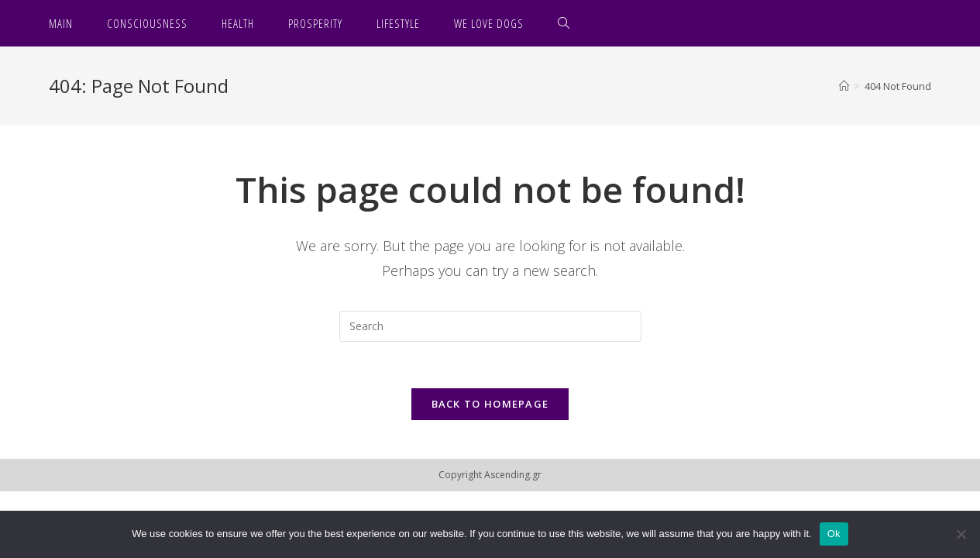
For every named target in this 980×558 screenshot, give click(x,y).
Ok (834, 534)
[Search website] (564, 23)
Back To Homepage (490, 404)
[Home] (844, 86)
